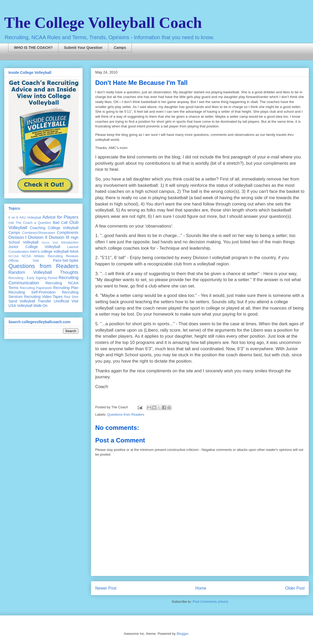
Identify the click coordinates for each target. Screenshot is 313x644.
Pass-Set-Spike (66, 260)
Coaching (37, 228)
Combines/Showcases (39, 233)
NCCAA (14, 256)
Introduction (70, 243)
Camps (120, 48)
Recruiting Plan (66, 288)
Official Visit (24, 261)
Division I (17, 237)
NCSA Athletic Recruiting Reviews (50, 256)
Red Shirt (71, 297)
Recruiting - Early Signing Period (33, 278)
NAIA (74, 251)
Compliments (68, 233)
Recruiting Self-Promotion (32, 292)
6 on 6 (13, 218)
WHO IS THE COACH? (33, 48)
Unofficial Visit (66, 301)
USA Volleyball (20, 306)
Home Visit (50, 243)
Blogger (182, 634)
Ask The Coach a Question (30, 223)
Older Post (295, 588)
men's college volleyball (49, 251)
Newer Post (106, 588)
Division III (59, 237)
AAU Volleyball (30, 218)
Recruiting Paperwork (36, 288)
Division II (38, 237)
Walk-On (41, 306)
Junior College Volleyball (34, 247)
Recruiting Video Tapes (43, 297)
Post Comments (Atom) (210, 602)
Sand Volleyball (22, 301)
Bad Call (60, 223)
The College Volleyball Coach (103, 23)
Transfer (44, 301)
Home (201, 588)
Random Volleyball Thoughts (43, 272)
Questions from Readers (126, 414)
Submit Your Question (83, 48)
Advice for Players (60, 217)
